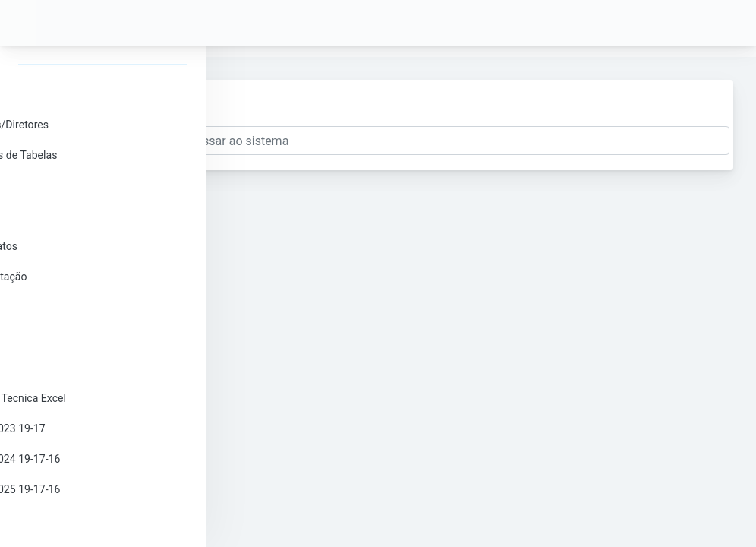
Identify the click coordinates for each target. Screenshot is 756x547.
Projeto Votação (90, 277)
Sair (61, 520)
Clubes (69, 216)
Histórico (74, 368)
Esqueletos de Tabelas (106, 155)
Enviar (274, 108)
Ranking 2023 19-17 (100, 428)
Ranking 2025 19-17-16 (107, 489)
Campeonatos (86, 246)
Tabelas (71, 307)
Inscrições (77, 185)
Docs (65, 337)
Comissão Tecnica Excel (110, 398)
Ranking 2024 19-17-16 (107, 459)
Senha (67, 94)
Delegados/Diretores (101, 125)
